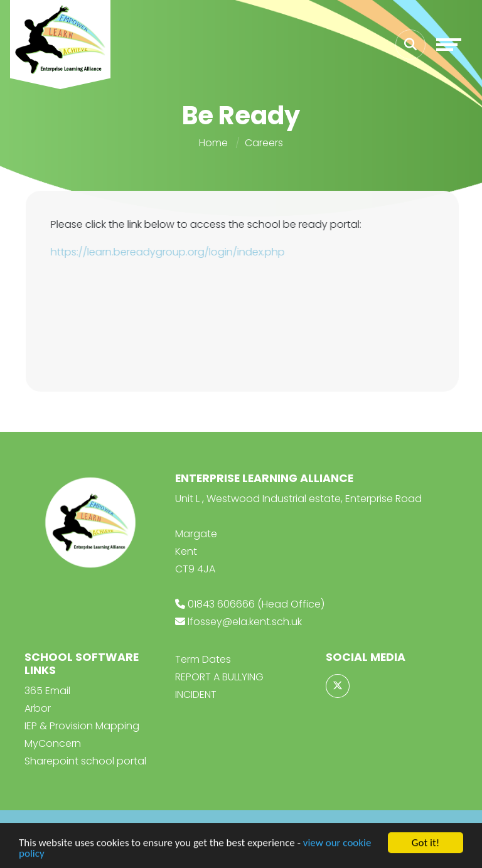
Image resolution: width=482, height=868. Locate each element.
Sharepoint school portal (85, 761)
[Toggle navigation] (449, 45)
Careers (264, 143)
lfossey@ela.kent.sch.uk (245, 622)
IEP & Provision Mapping (82, 726)
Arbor (38, 708)
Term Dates (203, 659)
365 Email (47, 691)
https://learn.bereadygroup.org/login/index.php (169, 252)
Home (213, 143)
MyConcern (53, 743)
